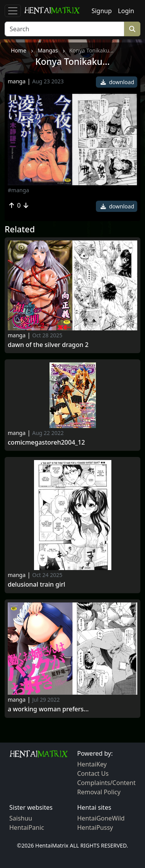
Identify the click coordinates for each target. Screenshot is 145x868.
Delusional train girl (37, 585)
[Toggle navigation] (13, 11)
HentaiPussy (95, 827)
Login (126, 11)
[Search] (64, 29)
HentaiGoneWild (101, 818)
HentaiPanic (27, 827)
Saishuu (21, 818)
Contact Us (93, 773)
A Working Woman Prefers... (48, 709)
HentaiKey (92, 764)
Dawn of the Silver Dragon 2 (48, 345)
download (117, 82)
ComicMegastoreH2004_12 (46, 442)
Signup (102, 11)
